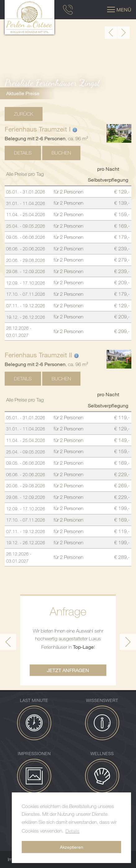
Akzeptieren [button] (72, 847)
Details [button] (73, 831)
